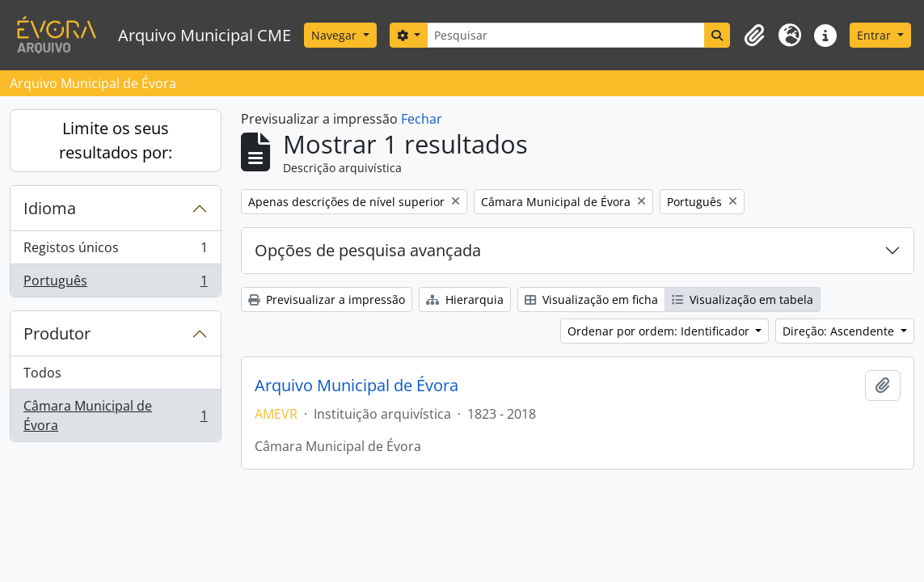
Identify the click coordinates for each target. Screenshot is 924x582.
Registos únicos (115, 251)
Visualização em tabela (743, 299)
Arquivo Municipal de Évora (357, 386)
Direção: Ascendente (840, 331)
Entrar (875, 35)
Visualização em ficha (591, 299)
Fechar (422, 119)
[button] (754, 36)
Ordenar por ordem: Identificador (660, 331)
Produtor (57, 333)
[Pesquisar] (566, 35)
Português (115, 284)
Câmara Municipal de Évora (115, 415)
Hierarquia (465, 299)
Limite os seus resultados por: (116, 140)
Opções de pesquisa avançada (368, 250)
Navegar (335, 35)
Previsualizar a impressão (327, 299)
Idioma (50, 208)
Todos (42, 373)
